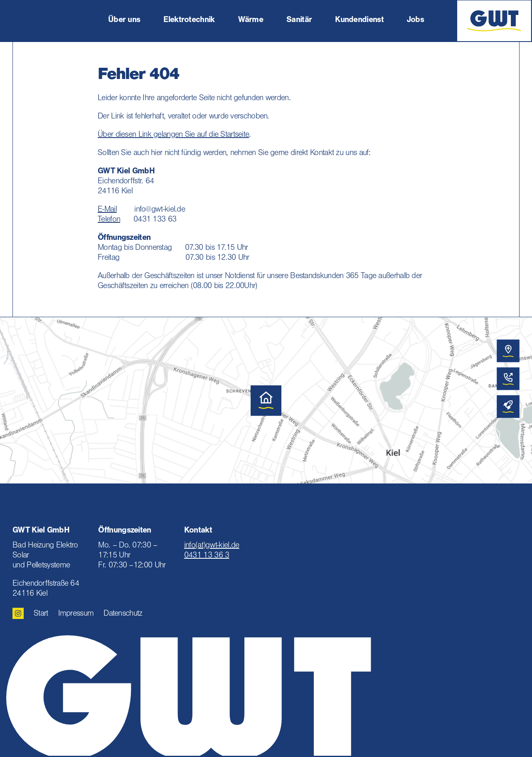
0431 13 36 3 (207, 556)
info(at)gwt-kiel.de (212, 546)
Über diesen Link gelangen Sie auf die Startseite (173, 136)
